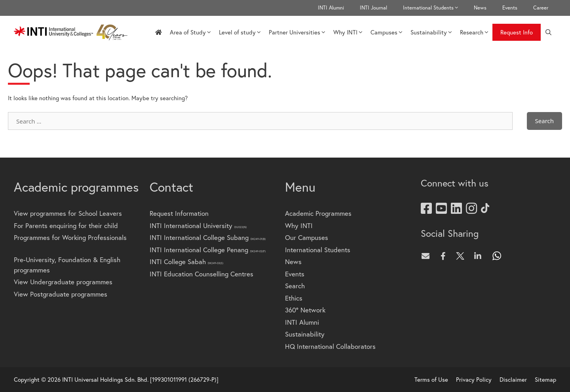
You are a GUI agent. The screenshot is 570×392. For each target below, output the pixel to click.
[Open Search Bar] (548, 32)
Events (510, 8)
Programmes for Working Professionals (70, 237)
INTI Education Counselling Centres (201, 274)
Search (295, 286)
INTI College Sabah (186, 262)
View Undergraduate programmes (63, 282)
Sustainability (431, 32)
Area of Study (190, 32)
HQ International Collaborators (330, 346)
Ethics (294, 298)
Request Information (179, 213)
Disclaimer (513, 379)
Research (474, 32)
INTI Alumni (331, 8)
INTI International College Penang (208, 250)
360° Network (305, 310)
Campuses (387, 32)
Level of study (240, 32)
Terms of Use (431, 379)
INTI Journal (373, 8)
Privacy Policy (474, 379)
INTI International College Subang (208, 237)
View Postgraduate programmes (61, 294)
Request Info (517, 32)
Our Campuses (307, 237)
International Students (434, 8)
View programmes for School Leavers (68, 213)
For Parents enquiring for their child (66, 225)
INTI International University (198, 225)
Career (541, 8)
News (480, 8)
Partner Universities (297, 32)
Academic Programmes (318, 213)
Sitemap (545, 379)
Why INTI (348, 32)
